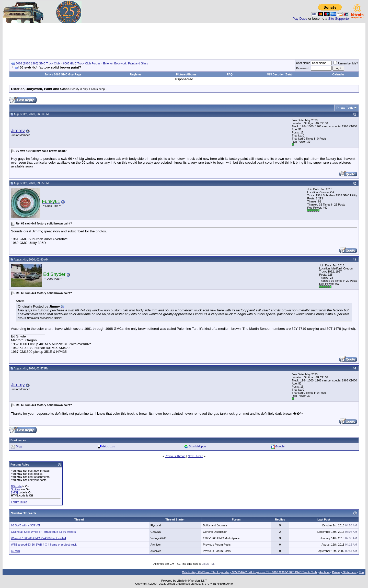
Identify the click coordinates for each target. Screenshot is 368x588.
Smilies (15, 489)
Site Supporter (339, 19)
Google (280, 446)
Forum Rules (19, 502)
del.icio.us (109, 446)
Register (135, 74)
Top (361, 572)
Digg (19, 446)
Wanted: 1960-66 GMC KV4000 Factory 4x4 (38, 538)
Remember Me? (346, 63)
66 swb (15, 551)
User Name (303, 63)
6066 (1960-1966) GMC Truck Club (38, 63)
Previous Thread (175, 456)
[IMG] (14, 492)
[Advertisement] (184, 43)
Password (302, 68)
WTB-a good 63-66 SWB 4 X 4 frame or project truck (44, 545)
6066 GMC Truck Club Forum (82, 63)
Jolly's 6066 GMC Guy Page (63, 74)
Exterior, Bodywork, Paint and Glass (126, 63)
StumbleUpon (197, 446)
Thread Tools (345, 108)
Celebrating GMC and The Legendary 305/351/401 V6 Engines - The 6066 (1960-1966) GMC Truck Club (249, 572)
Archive (324, 572)
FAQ (230, 74)
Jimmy (18, 131)
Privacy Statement (344, 572)
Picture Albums (186, 74)
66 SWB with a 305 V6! (25, 525)
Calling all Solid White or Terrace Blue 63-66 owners (43, 532)
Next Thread (195, 456)
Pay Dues (300, 19)
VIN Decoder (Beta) (280, 74)
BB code (16, 486)
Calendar (338, 74)
